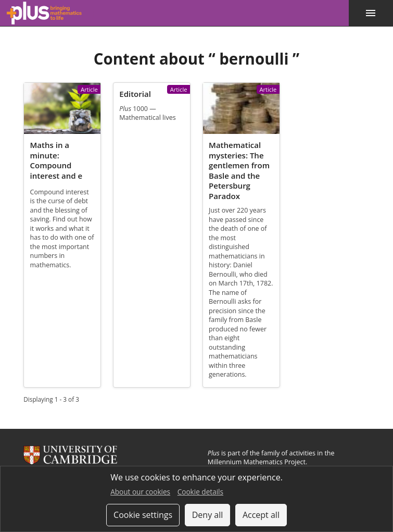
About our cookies (140, 492)
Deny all (208, 515)
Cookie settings (143, 515)
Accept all (261, 515)
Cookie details (200, 492)
